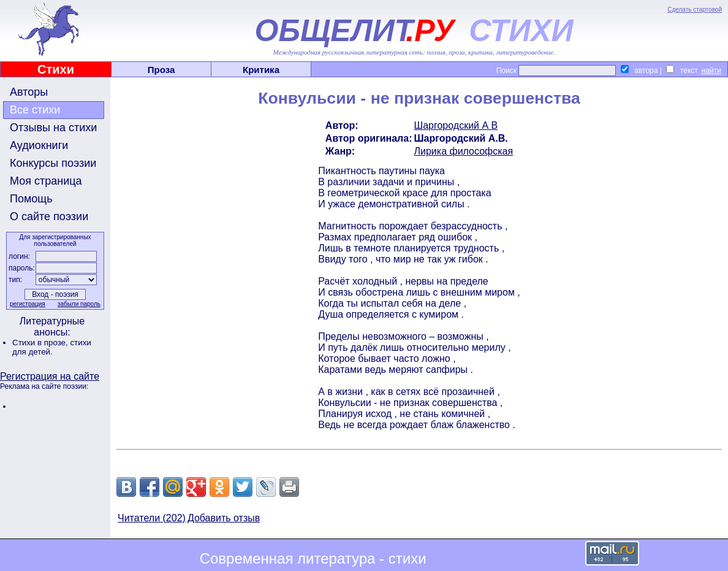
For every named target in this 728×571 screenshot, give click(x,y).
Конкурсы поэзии (53, 163)
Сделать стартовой (695, 10)
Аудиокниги (39, 145)
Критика (261, 70)
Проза (161, 70)
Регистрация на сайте (50, 376)
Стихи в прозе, (41, 343)
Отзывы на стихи (53, 128)
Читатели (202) (152, 518)
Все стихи (35, 110)
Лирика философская (464, 151)
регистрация (28, 304)
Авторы (29, 92)
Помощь (31, 199)
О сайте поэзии (49, 217)
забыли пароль (79, 304)
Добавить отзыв (224, 518)
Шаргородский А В (456, 125)
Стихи (56, 69)
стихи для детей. (52, 347)
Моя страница (46, 181)
